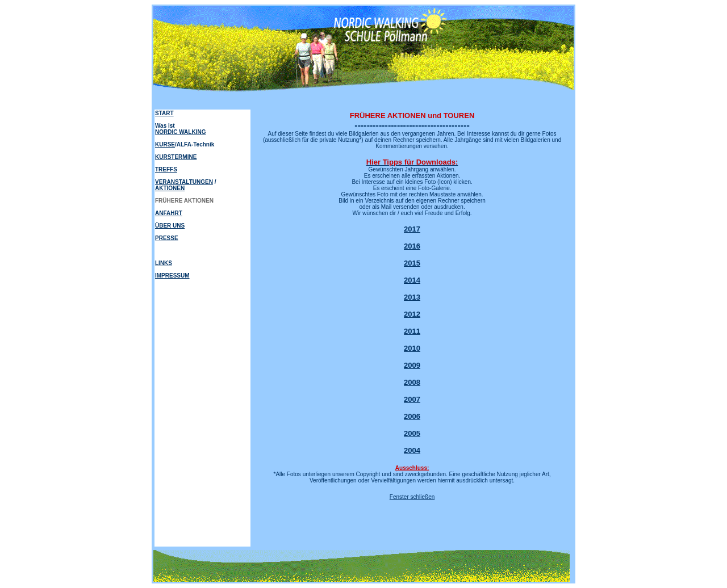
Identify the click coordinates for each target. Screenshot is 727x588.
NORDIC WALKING (180, 132)
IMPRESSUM (172, 276)
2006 (412, 416)
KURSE (165, 144)
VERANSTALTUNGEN (184, 182)
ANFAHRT (169, 213)
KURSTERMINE (176, 157)
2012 (412, 314)
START (164, 113)
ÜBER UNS (170, 226)
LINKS (164, 263)
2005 (412, 433)
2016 (412, 246)
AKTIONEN (170, 188)
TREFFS (166, 169)
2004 (412, 450)
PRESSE (167, 238)
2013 (412, 297)
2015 (412, 263)
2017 (412, 229)
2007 (412, 399)
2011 (412, 331)
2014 (412, 280)
